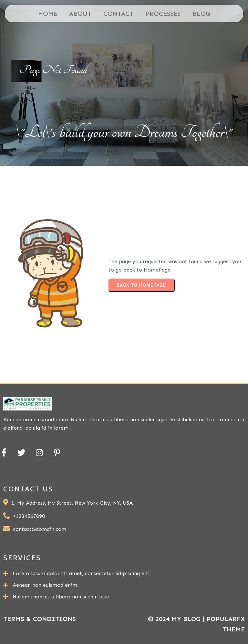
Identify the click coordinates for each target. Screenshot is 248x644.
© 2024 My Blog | (177, 619)
